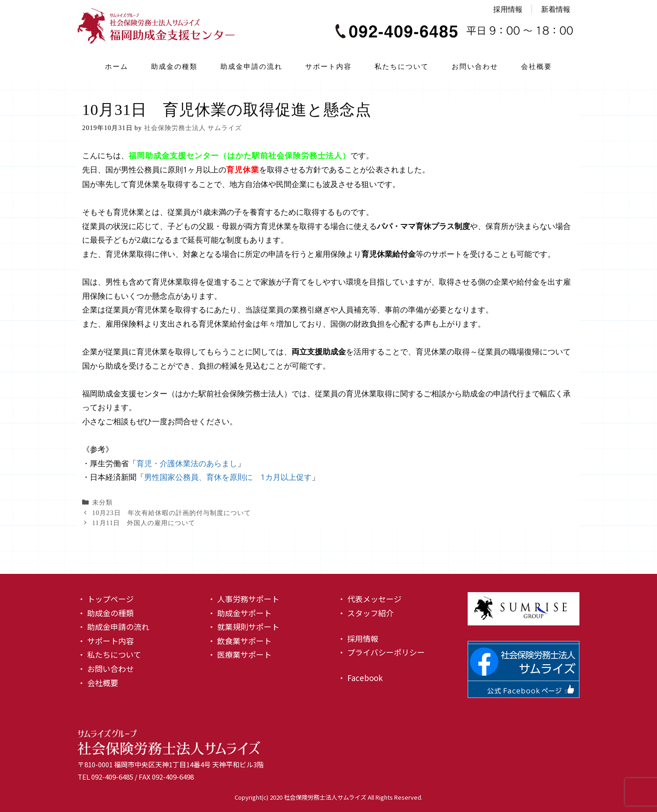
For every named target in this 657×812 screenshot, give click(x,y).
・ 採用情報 (358, 638)
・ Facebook (360, 678)
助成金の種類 (174, 66)
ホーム (117, 66)
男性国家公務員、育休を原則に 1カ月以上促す (228, 477)
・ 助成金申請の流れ (113, 627)
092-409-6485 (112, 777)
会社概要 (537, 66)
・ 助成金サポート (240, 613)
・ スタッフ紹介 (366, 613)
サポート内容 (328, 66)
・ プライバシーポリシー (381, 652)
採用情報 (508, 9)
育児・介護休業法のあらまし (187, 463)
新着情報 (556, 9)
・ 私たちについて (109, 654)
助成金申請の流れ (251, 66)
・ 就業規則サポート (243, 627)
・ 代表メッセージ (370, 599)
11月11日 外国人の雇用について (144, 523)
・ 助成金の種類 (106, 613)
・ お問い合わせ (106, 669)
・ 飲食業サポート (240, 641)
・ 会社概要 (98, 683)
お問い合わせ (475, 66)
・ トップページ (106, 599)
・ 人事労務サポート (243, 599)
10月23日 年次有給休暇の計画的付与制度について (172, 513)
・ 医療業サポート (240, 654)
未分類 (102, 502)
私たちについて (402, 66)
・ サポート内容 (106, 641)
